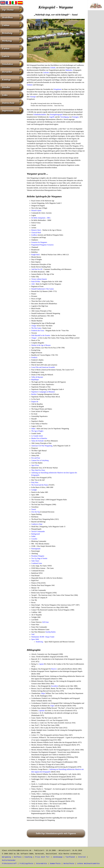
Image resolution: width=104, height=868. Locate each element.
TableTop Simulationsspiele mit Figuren (56, 833)
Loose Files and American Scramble (43, 367)
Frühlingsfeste (26, 864)
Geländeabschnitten (40, 114)
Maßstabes (69, 70)
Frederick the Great (38, 331)
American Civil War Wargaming (42, 446)
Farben (6, 48)
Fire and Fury (36, 458)
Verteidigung (65, 117)
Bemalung (7, 33)
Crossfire (34, 539)
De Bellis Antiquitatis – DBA (41, 218)
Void (33, 634)
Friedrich (34, 357)
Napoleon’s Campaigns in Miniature (43, 392)
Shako (33, 429)
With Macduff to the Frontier (41, 335)
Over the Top (36, 512)
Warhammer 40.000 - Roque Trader (43, 637)
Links (5, 95)
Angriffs (52, 117)
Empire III (35, 402)
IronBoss (34, 235)
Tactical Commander (38, 531)
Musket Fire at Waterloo (39, 438)
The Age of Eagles (37, 431)
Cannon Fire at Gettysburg (40, 460)
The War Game (36, 328)
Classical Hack (36, 233)
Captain (41, 664)
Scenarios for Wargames (39, 242)
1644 (33, 284)
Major (43, 693)
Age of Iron (35, 465)
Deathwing (39, 642)
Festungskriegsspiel (56, 114)
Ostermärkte (42, 864)
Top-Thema (8, 10)
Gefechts (46, 73)
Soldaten (30, 85)
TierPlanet (70, 857)
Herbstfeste (69, 864)
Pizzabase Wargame (38, 556)
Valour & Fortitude (37, 441)
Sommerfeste (55, 864)
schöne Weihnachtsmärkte (88, 864)
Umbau (6, 25)
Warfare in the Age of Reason (41, 345)
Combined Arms (37, 563)
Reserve (54, 669)
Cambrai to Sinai (37, 524)
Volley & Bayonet (37, 377)
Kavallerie (55, 686)
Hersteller (7, 72)
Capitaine (42, 711)
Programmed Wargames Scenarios (42, 245)
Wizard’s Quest (36, 210)
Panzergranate (36, 549)
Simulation (7, 64)
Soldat (33, 536)
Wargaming (6, 857)
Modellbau (7, 17)
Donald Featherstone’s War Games (43, 289)
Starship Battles (51, 632)
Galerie (6, 56)
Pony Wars (35, 482)
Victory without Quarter (39, 279)
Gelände (53, 68)
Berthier (34, 394)
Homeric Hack (36, 230)
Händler (6, 87)
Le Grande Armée (37, 436)
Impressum (8, 111)
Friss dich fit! (42, 857)
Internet (82, 857)
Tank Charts (35, 561)
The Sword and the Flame (40, 485)
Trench (34, 509)
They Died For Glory (38, 470)
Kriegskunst (57, 89)
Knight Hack (35, 255)
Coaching (28, 857)
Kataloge (6, 80)
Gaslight (34, 490)
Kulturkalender (9, 860)
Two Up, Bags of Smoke (39, 558)
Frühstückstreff (9, 864)
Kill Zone (46, 622)
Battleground (36, 534)
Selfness (18, 857)
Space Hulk (35, 639)
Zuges (52, 706)
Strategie (33, 97)
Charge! (34, 326)
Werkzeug (7, 41)
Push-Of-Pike (36, 282)
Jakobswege (58, 857)
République (35, 380)
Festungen (75, 117)
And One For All (37, 269)
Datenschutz (8, 103)
